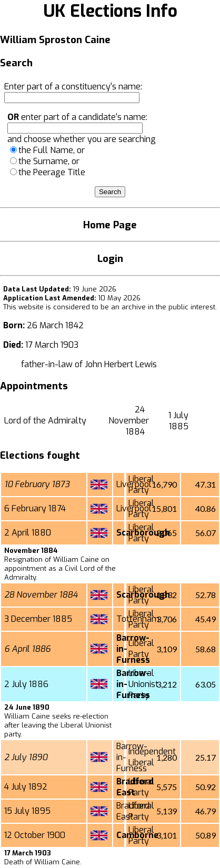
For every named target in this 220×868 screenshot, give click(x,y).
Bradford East (135, 787)
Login (110, 259)
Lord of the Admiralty (45, 421)
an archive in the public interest (163, 307)
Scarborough (143, 533)
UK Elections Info (110, 11)
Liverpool (134, 484)
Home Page (110, 225)
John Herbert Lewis (121, 364)
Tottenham (138, 619)
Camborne (137, 835)
